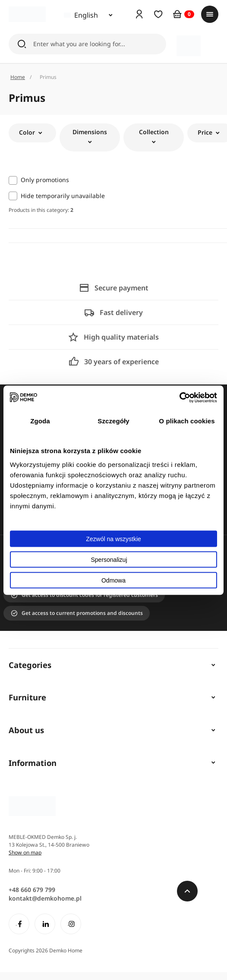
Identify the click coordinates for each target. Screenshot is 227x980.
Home (18, 77)
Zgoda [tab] (40, 421)
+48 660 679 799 (32, 890)
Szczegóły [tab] (113, 421)
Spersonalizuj (114, 559)
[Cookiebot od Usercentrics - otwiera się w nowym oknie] (179, 397)
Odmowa (113, 580)
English (81, 15)
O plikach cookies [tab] (187, 421)
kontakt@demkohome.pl (45, 898)
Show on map (25, 852)
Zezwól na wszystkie (113, 539)
